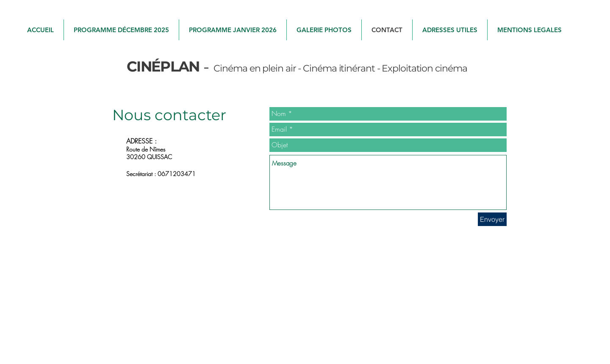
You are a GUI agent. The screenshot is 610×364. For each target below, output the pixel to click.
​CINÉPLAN (163, 66)
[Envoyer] (492, 219)
